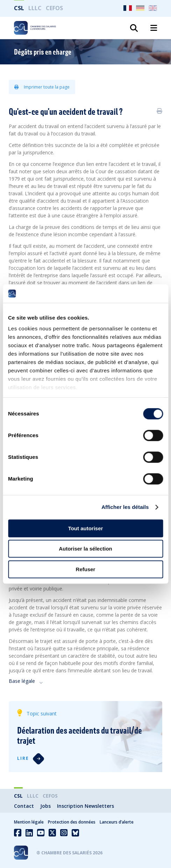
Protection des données (72, 822)
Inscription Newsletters (85, 806)
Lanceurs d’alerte (117, 822)
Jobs (45, 806)
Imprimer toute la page (42, 87)
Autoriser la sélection (85, 549)
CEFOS (54, 8)
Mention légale (29, 822)
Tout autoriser (86, 528)
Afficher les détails (125, 507)
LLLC (35, 8)
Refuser (86, 569)
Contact (24, 806)
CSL (19, 8)
